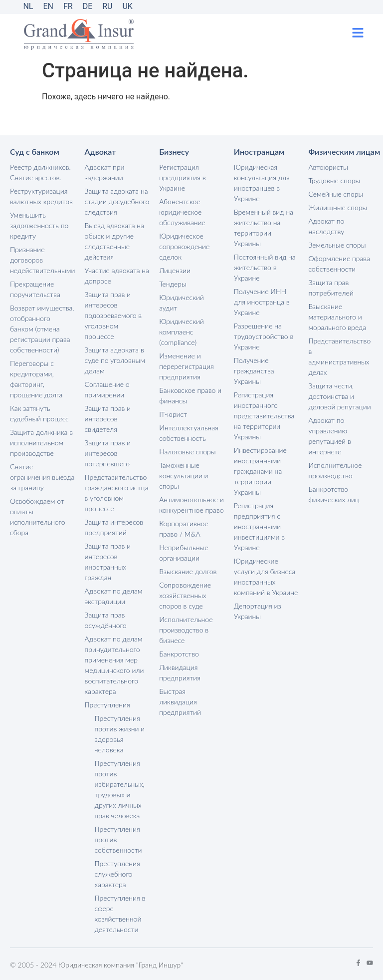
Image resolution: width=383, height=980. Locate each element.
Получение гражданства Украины (254, 371)
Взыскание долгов (188, 571)
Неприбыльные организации (184, 553)
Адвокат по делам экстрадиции (114, 596)
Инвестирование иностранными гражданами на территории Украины (260, 471)
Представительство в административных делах (339, 356)
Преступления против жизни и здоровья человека (120, 734)
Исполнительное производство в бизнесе (186, 630)
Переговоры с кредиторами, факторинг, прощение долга (36, 379)
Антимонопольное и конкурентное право (191, 505)
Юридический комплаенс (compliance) (182, 332)
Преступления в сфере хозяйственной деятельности (120, 914)
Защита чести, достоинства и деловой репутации (339, 396)
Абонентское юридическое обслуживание (182, 212)
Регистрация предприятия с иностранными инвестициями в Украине (259, 526)
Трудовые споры (334, 180)
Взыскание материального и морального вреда (337, 317)
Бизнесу (174, 152)
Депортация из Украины (258, 611)
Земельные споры (337, 245)
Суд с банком (35, 152)
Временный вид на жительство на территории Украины (264, 228)
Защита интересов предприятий (114, 527)
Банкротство (179, 654)
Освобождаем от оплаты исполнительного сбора (38, 517)
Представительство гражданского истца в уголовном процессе (117, 493)
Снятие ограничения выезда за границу (42, 477)
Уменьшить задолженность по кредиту (39, 225)
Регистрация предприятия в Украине (182, 177)
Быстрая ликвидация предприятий (180, 702)
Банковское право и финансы (190, 395)
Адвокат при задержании (105, 172)
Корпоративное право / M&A (184, 529)
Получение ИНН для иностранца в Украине (262, 302)
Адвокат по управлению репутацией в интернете (329, 436)
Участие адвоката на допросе (117, 276)
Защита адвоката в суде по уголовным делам (115, 360)
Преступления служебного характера (117, 874)
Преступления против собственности (118, 839)
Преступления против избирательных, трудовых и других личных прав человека (120, 789)
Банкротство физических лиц (334, 494)
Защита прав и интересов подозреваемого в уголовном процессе (113, 315)
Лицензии (175, 270)
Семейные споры (336, 194)
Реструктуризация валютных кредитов (41, 196)
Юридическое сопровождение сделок (184, 246)
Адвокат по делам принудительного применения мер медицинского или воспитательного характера (114, 665)
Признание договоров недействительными (42, 260)
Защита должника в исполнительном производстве (41, 443)
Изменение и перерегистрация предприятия (187, 366)
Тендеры (173, 284)
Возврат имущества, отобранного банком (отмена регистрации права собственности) (42, 329)
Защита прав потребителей (331, 288)
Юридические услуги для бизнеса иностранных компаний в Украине (266, 577)
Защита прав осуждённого (106, 620)
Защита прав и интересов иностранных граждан (108, 562)
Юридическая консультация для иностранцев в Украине (262, 183)
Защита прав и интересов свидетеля (108, 419)
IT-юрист (173, 414)
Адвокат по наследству (326, 226)
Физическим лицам (344, 152)
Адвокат (100, 152)
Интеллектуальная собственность (189, 433)
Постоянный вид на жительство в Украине (265, 267)
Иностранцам (259, 152)
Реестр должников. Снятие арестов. (40, 172)
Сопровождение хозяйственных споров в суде (185, 595)
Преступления (107, 705)
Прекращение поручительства (35, 289)
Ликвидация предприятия (180, 672)
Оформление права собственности (339, 264)
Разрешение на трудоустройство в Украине (264, 336)
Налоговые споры (187, 452)
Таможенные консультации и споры (184, 476)
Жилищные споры (338, 207)
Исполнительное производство (335, 470)
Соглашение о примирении (107, 389)
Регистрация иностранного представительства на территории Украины (264, 416)
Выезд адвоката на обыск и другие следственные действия (114, 241)
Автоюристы (328, 167)
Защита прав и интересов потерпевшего (108, 453)
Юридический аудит (182, 303)
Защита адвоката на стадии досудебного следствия (117, 201)
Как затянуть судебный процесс (39, 413)
